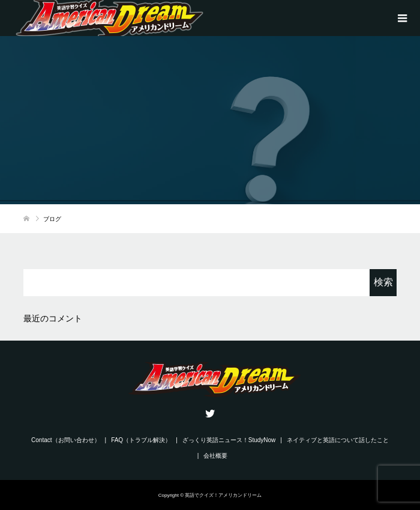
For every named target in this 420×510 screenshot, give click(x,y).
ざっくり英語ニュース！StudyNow (229, 440)
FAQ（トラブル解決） (141, 440)
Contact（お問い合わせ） (65, 440)
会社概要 (215, 456)
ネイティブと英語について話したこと (338, 440)
